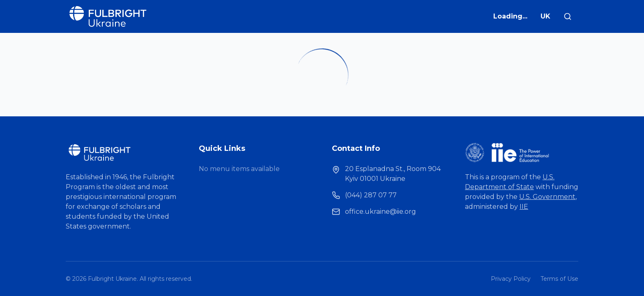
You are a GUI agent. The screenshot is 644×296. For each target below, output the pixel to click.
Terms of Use (559, 279)
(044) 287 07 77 (371, 195)
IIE (524, 207)
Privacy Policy (511, 279)
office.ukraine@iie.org (381, 212)
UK (545, 16)
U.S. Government (547, 197)
